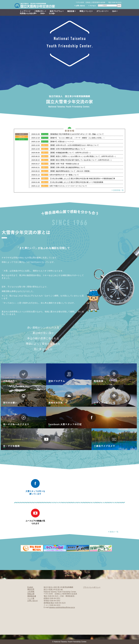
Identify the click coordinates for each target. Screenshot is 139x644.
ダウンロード (102, 11)
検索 (119, 6)
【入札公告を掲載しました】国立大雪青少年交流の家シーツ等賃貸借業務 (76, 182)
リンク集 (31, 598)
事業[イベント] (86, 11)
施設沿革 (31, 589)
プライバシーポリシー (92, 587)
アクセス (92, 6)
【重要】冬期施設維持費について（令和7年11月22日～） (70, 153)
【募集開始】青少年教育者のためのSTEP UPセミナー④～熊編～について (77, 134)
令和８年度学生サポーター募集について (64, 175)
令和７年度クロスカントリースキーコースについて (68, 186)
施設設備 (71, 11)
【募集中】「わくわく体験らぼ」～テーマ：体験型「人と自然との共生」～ (77, 138)
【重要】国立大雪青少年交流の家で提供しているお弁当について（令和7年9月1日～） (81, 160)
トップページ (25, 11)
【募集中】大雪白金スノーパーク (62, 141)
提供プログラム (57, 11)
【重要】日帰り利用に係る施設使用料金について (67, 167)
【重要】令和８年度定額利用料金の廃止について (67, 149)
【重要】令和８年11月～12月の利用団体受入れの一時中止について (74, 145)
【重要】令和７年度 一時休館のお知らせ (64, 164)
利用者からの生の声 (28, 13)
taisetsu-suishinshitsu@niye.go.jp (62, 607)
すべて (22, 134)
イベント (22, 139)
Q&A (115, 11)
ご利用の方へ (40, 11)
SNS (43, 13)
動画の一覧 (113, 532)
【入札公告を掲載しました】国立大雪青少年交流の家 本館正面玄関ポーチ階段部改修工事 (82, 178)
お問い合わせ (80, 6)
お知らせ (22, 137)
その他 (52, 13)
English (30, 587)
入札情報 (31, 592)
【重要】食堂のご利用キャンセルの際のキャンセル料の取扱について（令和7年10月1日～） (83, 156)
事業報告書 (32, 596)
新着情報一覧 (117, 190)
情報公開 (31, 594)
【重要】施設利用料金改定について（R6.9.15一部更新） (70, 171)
